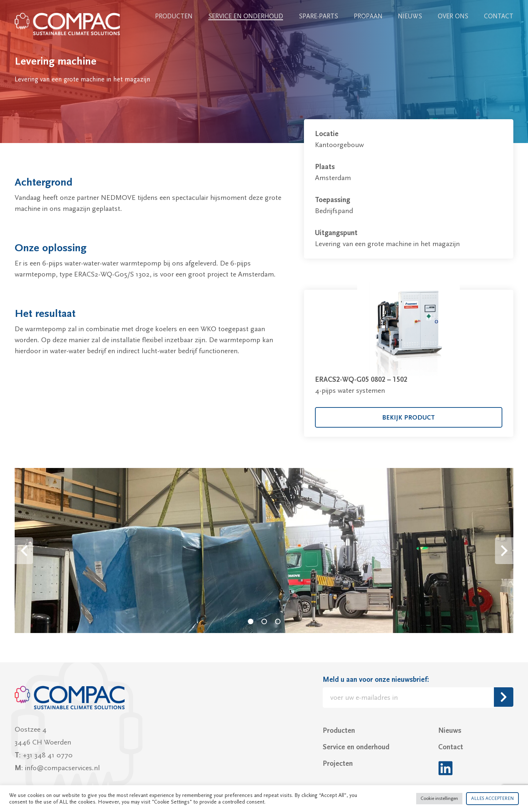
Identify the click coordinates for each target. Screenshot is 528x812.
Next (504, 551)
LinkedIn (445, 768)
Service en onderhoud (246, 16)
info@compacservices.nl (62, 768)
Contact (499, 16)
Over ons (453, 16)
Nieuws (410, 16)
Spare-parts (318, 16)
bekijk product (408, 418)
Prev (24, 551)
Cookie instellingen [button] (439, 798)
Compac (68, 24)
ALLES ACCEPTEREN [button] (492, 798)
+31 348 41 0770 (48, 755)
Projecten (338, 764)
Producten (174, 16)
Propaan (368, 16)
